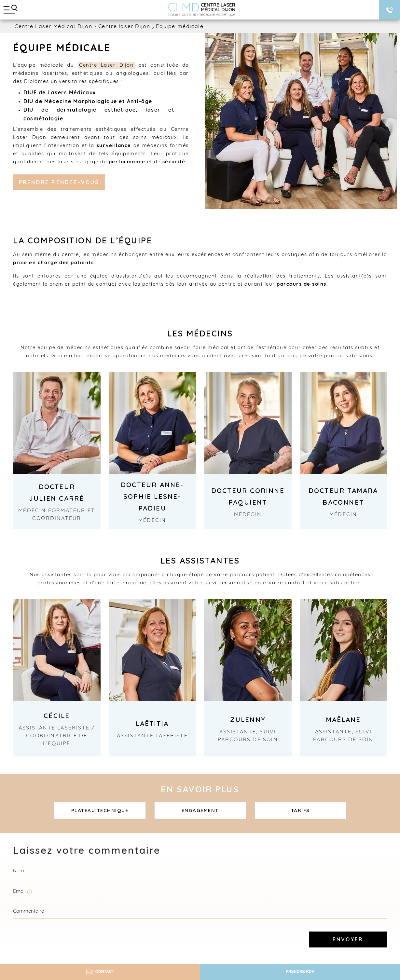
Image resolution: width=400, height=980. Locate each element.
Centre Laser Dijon (106, 66)
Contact (100, 972)
